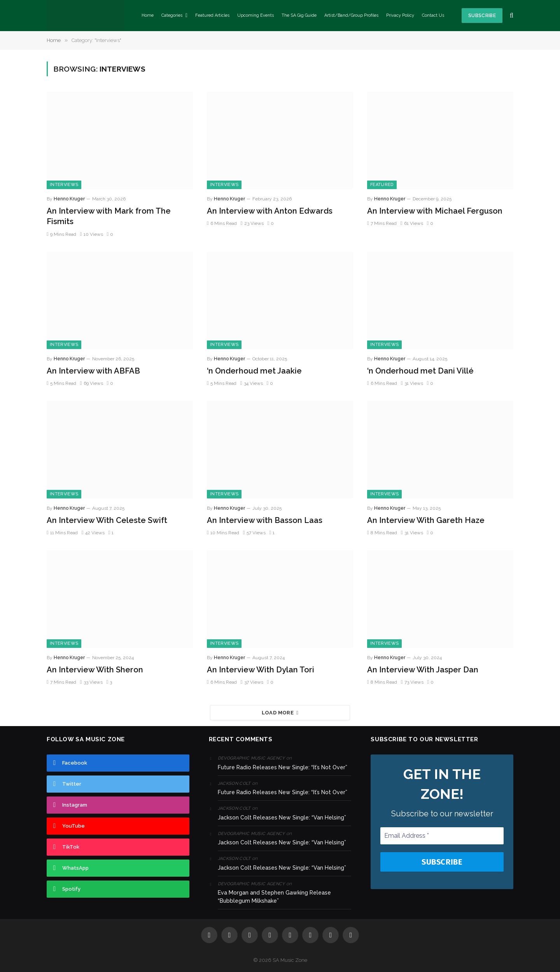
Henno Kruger (69, 199)
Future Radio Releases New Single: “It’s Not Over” (283, 767)
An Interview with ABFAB (93, 371)
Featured (382, 185)
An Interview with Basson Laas (265, 520)
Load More (280, 713)
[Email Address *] (442, 836)
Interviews (64, 185)
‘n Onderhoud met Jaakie (254, 371)
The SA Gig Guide (299, 15)
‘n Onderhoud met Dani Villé (420, 371)
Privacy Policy (400, 15)
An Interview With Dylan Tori (261, 670)
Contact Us (433, 15)
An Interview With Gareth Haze (426, 520)
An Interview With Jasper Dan (423, 670)
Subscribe (482, 16)
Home (148, 15)
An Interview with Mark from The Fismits (109, 216)
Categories (172, 15)
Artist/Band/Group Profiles (351, 15)
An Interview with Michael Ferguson (435, 211)
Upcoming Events (255, 15)
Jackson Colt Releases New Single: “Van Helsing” (282, 818)
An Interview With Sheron (95, 670)
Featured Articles (212, 15)
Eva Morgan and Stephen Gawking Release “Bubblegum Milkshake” (274, 897)
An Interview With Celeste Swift (107, 520)
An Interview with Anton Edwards (270, 211)
